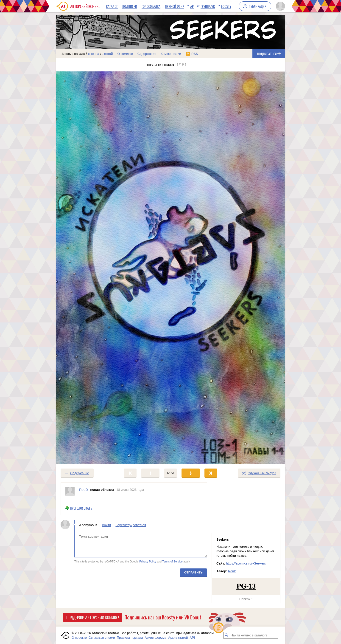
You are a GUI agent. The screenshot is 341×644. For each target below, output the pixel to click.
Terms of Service (172, 562)
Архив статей (178, 638)
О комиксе (125, 54)
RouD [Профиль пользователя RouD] (84, 490)
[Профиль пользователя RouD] (70, 492)
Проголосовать (81, 508)
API (192, 6)
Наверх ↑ (246, 599)
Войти (106, 525)
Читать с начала (73, 54)
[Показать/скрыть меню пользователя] (280, 6)
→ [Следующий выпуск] (191, 65)
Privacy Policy (148, 562)
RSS (195, 54)
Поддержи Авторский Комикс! (93, 617)
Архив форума (156, 638)
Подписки (130, 6)
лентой (108, 54)
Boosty (226, 6)
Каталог (112, 6)
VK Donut (193, 617)
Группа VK (208, 6)
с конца (94, 54)
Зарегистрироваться (131, 525)
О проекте (79, 638)
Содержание (147, 54)
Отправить (193, 572)
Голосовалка (151, 6)
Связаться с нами (102, 638)
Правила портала (130, 638)
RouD (232, 571)
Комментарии (171, 54)
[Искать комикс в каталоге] (227, 635)
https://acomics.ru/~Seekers (246, 563)
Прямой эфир (175, 6)
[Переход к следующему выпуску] (170, 268)
